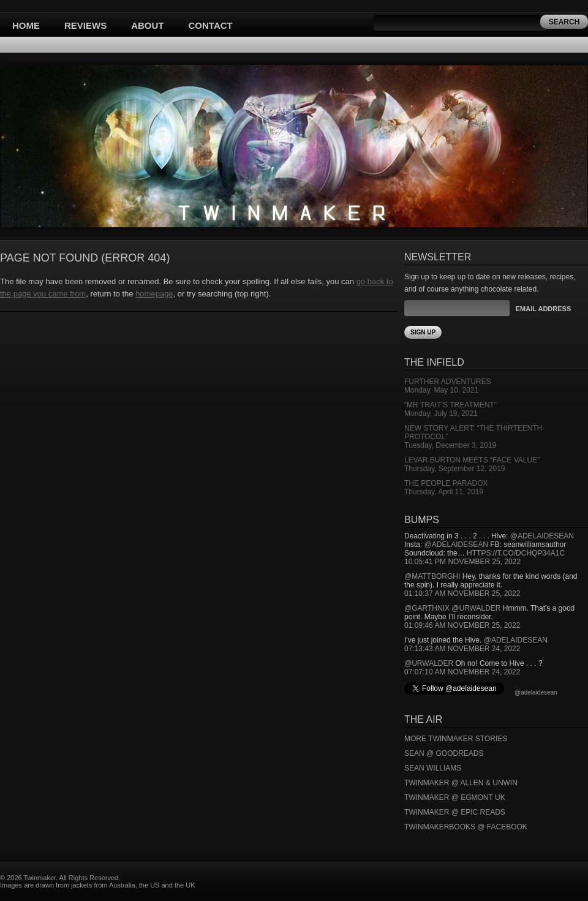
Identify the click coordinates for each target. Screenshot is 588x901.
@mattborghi (432, 576)
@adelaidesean (542, 536)
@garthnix (427, 608)
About (147, 25)
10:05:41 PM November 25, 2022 (462, 562)
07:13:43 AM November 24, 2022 (462, 649)
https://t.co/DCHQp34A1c (516, 553)
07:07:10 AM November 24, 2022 (462, 672)
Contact (211, 25)
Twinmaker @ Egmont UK (455, 797)
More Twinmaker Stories (456, 739)
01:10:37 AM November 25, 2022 (462, 594)
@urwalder (476, 608)
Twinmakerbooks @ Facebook (466, 827)
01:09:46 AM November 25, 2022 (462, 625)
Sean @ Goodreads (444, 753)
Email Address (543, 309)
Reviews (85, 25)
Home (26, 25)
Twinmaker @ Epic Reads (455, 812)
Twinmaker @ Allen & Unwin (461, 783)
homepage (154, 294)
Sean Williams (433, 768)
